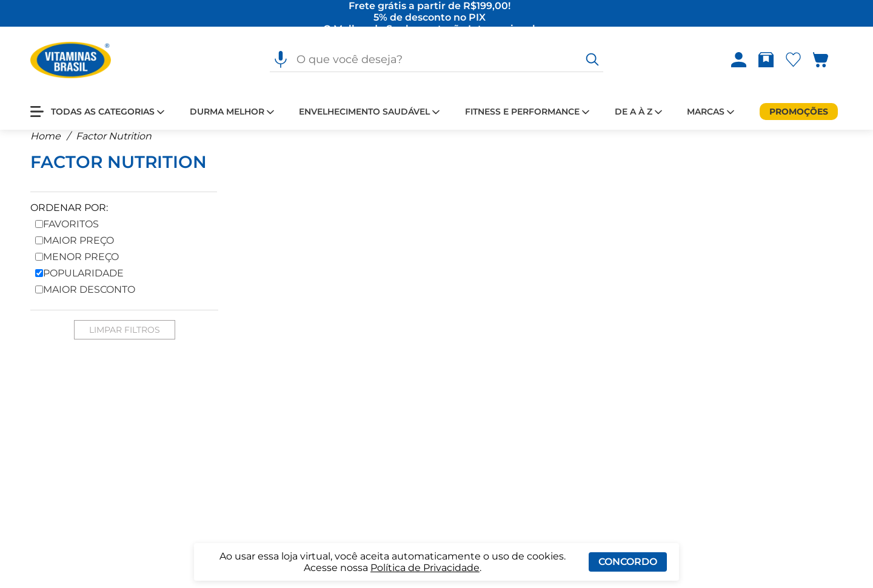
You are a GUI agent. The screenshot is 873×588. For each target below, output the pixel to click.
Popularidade (79, 282)
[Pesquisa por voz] (281, 61)
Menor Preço (77, 266)
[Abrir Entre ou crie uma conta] (739, 61)
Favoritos (67, 233)
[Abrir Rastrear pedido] (766, 61)
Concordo (628, 562)
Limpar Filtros (125, 339)
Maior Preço (75, 249)
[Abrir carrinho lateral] (828, 61)
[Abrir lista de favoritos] (796, 61)
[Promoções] (799, 112)
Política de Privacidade (425, 568)
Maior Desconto (85, 299)
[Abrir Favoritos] (793, 61)
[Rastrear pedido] (768, 61)
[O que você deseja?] (592, 61)
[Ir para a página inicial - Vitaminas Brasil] (71, 61)
